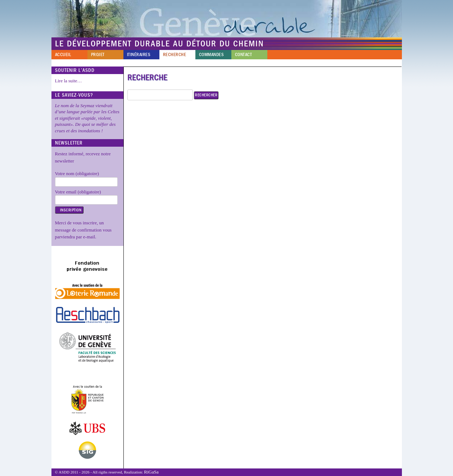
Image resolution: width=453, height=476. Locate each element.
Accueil (63, 55)
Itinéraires (139, 55)
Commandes (212, 55)
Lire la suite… (69, 81)
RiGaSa (151, 472)
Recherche (175, 55)
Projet (98, 55)
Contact (244, 55)
